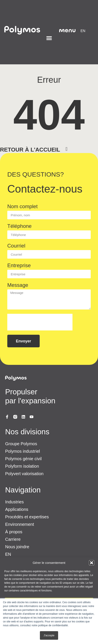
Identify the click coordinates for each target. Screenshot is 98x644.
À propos (14, 532)
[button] (92, 563)
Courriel (16, 246)
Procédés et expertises (27, 517)
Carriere (13, 539)
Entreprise (19, 266)
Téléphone (19, 226)
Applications (17, 509)
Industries (14, 502)
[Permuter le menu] (49, 38)
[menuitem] (83, 31)
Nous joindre (17, 547)
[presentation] (40, 322)
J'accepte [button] (49, 635)
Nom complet (22, 207)
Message (18, 285)
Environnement (20, 524)
